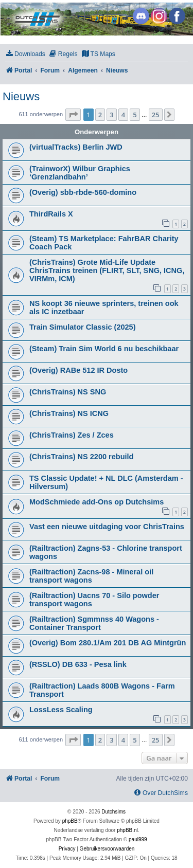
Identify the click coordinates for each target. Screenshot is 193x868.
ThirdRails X (51, 214)
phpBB (70, 821)
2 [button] (100, 115)
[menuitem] (25, 54)
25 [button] (156, 115)
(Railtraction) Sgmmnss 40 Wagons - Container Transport (94, 623)
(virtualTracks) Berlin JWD (76, 147)
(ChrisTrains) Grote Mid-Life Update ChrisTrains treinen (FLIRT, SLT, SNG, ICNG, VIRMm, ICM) (107, 270)
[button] (73, 115)
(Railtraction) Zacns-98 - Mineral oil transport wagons (91, 576)
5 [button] (135, 115)
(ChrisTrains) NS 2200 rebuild (81, 457)
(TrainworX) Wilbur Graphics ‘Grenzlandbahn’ (80, 173)
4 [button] (123, 115)
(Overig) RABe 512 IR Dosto (78, 370)
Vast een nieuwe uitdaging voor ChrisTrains (107, 527)
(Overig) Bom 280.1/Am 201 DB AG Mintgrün (108, 643)
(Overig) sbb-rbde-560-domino (83, 192)
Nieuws (21, 96)
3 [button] (111, 115)
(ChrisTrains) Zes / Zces (72, 435)
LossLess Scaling (61, 710)
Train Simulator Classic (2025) (83, 327)
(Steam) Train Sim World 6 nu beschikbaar (104, 349)
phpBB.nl (127, 830)
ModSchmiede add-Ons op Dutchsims (97, 502)
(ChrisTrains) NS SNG (68, 392)
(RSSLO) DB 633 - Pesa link (78, 664)
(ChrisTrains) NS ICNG (69, 413)
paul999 (138, 839)
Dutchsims (113, 812)
